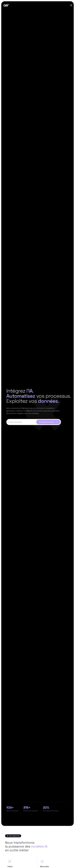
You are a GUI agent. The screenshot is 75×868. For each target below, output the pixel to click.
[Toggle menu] (71, 5)
